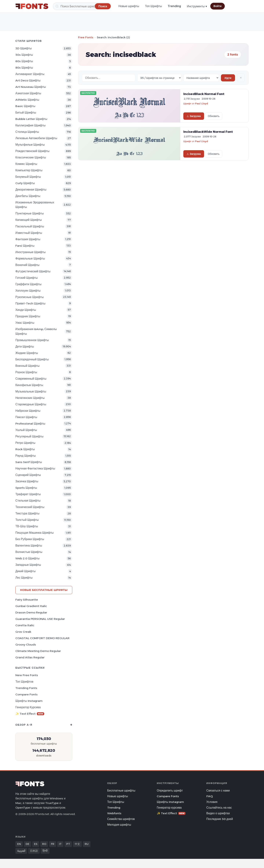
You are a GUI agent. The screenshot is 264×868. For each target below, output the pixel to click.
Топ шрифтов (24, 682)
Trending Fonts (26, 688)
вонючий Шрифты (27, 265)
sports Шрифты (26, 488)
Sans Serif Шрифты (29, 462)
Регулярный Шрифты (29, 436)
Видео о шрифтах (218, 813)
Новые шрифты (129, 6)
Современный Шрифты (31, 379)
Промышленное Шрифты (32, 340)
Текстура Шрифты (27, 513)
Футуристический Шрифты (33, 271)
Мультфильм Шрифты (30, 145)
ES (36, 844)
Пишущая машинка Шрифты (35, 533)
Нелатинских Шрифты (30, 398)
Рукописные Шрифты (30, 297)
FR (53, 844)
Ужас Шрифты (25, 323)
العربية (21, 851)
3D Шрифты (24, 48)
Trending (174, 6)
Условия (212, 802)
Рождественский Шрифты (32, 151)
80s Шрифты (24, 68)
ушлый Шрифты (26, 430)
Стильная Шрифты (28, 501)
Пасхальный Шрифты (30, 226)
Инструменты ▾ (197, 6)
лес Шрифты (24, 578)
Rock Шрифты (25, 449)
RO (44, 844)
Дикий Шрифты (25, 571)
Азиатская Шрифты (28, 93)
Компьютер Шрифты (29, 170)
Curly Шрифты (25, 183)
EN (19, 844)
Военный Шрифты (27, 366)
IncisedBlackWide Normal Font (208, 132)
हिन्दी (45, 851)
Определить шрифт (170, 791)
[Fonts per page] (159, 78)
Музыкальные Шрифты (31, 391)
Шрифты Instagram (29, 701)
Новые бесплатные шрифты (44, 590)
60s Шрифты (24, 61)
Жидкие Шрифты (27, 353)
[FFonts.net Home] (32, 6)
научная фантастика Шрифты (35, 468)
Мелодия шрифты (119, 825)
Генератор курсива (28, 707)
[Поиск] (82, 6)
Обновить (214, 116)
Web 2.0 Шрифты (27, 558)
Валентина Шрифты (29, 546)
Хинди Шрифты (26, 310)
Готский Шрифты (26, 278)
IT (60, 844)
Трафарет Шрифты (28, 494)
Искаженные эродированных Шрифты (35, 205)
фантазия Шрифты (28, 239)
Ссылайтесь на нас (219, 808)
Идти (228, 78)
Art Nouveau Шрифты (31, 87)
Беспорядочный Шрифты (32, 359)
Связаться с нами (218, 791)
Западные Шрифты (28, 565)
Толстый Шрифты (27, 520)
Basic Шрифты (25, 106)
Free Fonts (86, 37)
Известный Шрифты (29, 233)
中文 (77, 844)
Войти (218, 6)
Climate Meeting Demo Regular (38, 651)
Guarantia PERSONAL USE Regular (40, 619)
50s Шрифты (24, 55)
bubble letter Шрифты (31, 119)
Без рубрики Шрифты (30, 539)
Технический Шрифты (30, 507)
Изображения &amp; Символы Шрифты (36, 331)
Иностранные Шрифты (31, 252)
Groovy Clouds (26, 645)
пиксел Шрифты (26, 417)
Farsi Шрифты (25, 246)
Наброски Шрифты (28, 411)
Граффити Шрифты (28, 284)
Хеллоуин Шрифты (28, 291)
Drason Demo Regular (31, 612)
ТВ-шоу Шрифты (27, 526)
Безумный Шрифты (28, 177)
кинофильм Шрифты (29, 385)
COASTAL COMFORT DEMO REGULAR (42, 638)
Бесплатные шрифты (121, 791)
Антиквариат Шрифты (30, 74)
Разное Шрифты (26, 372)
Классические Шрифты (31, 157)
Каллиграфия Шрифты (31, 125)
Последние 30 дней (220, 819)
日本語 (34, 851)
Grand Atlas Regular (30, 657)
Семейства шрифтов (121, 819)
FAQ (210, 796)
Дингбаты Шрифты (28, 196)
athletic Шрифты (27, 100)
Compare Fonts (26, 694)
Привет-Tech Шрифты (30, 303)
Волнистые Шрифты (29, 552)
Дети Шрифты (25, 347)
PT (68, 844)
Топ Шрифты (153, 6)
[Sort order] (201, 78)
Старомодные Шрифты (31, 404)
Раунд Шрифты (26, 456)
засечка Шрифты (27, 481)
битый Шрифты (26, 113)
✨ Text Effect (30, 714)
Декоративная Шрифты (31, 190)
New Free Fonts (27, 675)
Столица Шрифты (27, 132)
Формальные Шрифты (30, 258)
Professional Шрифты (30, 424)
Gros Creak (23, 632)
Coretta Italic (25, 625)
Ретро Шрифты (25, 443)
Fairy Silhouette (27, 600)
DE (27, 844)
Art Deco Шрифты (28, 80)
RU (87, 844)
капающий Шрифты (29, 220)
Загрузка (194, 116)
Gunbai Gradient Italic (31, 606)
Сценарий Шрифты (28, 475)
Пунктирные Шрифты (30, 213)
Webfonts (114, 813)
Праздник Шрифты (28, 316)
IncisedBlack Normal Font (204, 94)
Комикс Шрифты (26, 164)
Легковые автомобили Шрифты (36, 138)
